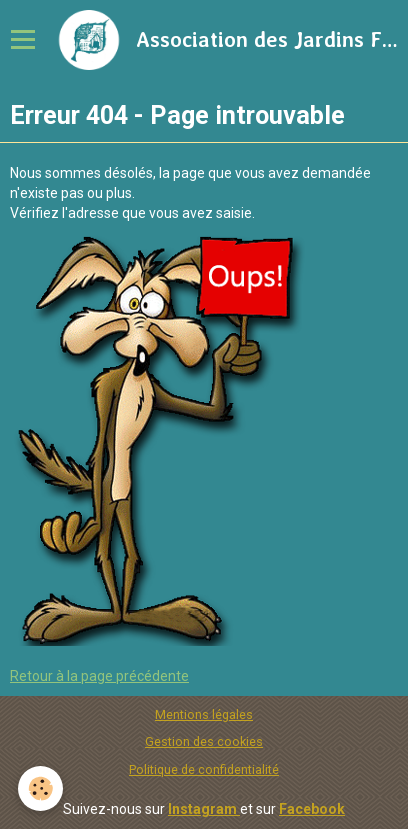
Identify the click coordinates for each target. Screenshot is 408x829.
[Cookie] (40, 788)
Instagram (204, 809)
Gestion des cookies (204, 741)
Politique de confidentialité (204, 769)
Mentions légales (204, 714)
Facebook (312, 809)
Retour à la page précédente (99, 676)
